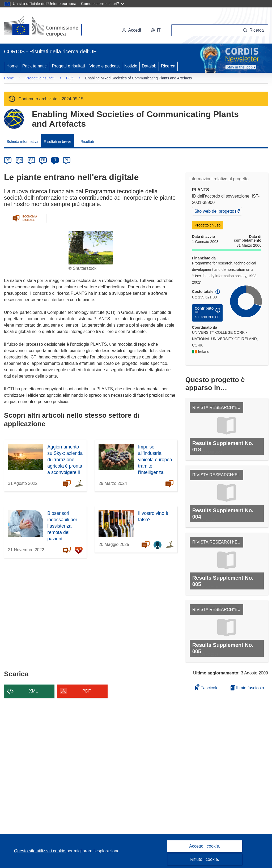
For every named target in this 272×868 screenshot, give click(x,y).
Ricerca (168, 66)
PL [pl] (67, 160)
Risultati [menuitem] (87, 142)
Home (12, 66)
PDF (87, 691)
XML (34, 691)
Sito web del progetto (215, 212)
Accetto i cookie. (205, 846)
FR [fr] (43, 160)
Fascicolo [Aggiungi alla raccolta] (207, 687)
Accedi (131, 30)
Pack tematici (35, 66)
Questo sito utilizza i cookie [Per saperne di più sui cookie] (40, 851)
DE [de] (8, 160)
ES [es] (31, 160)
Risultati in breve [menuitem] (58, 142)
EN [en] (20, 160)
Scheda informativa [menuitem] (23, 142)
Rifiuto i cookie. (205, 859)
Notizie (131, 66)
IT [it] (55, 160)
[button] (156, 30)
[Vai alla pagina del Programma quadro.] (14, 119)
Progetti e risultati (69, 66)
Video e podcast (104, 66)
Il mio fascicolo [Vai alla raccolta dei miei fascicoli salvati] (247, 688)
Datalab (149, 66)
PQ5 (70, 78)
